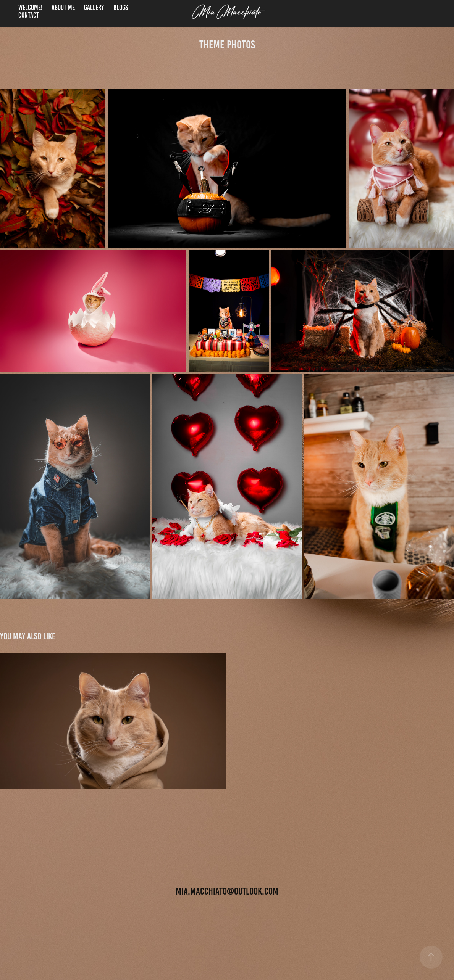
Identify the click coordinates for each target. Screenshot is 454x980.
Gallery (94, 7)
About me (63, 7)
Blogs (121, 7)
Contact (29, 15)
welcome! (30, 7)
